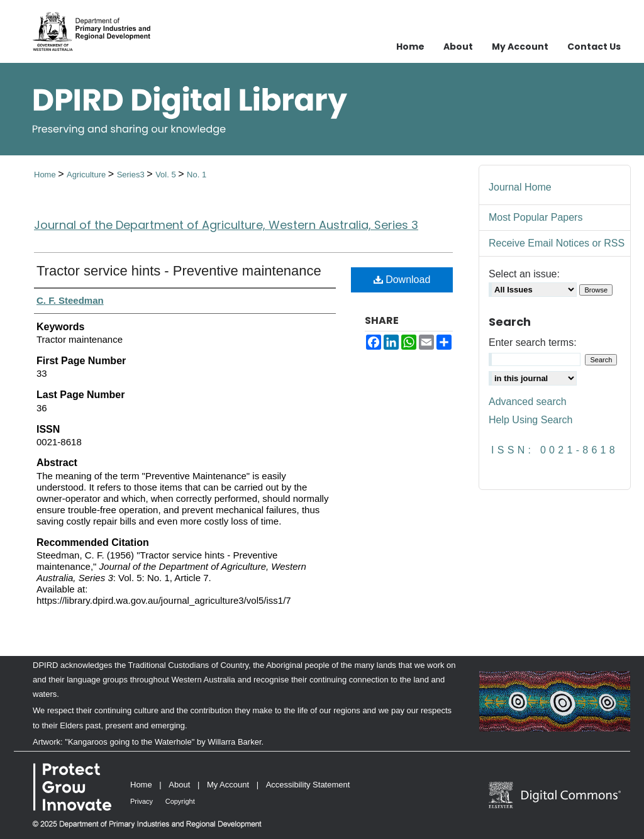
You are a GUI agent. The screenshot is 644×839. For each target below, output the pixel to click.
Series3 (132, 175)
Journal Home (520, 187)
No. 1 (197, 175)
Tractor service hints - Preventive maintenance (179, 271)
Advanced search (528, 402)
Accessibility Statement (308, 785)
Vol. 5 (167, 175)
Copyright (180, 801)
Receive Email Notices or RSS (557, 243)
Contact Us (594, 47)
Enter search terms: (533, 342)
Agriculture (87, 175)
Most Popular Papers (536, 217)
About (179, 785)
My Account (228, 785)
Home (46, 175)
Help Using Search (530, 420)
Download (402, 280)
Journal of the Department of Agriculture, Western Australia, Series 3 (226, 225)
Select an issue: (524, 274)
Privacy (142, 801)
